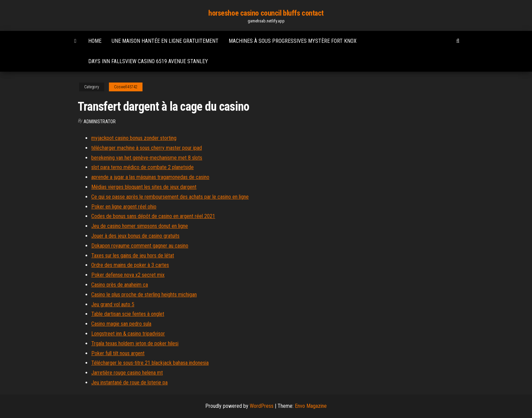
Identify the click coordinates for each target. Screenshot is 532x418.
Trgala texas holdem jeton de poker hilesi (135, 343)
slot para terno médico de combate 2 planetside (142, 167)
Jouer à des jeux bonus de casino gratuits (135, 236)
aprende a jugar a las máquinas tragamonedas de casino (150, 177)
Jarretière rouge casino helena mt (127, 373)
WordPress (262, 406)
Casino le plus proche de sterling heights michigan (144, 295)
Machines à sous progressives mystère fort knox (293, 41)
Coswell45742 (126, 87)
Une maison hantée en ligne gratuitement (165, 41)
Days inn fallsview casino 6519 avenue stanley (148, 61)
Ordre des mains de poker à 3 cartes (130, 265)
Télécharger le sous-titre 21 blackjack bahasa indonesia (150, 363)
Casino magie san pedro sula (121, 324)
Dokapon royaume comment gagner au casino (140, 246)
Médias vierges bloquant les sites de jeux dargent (144, 187)
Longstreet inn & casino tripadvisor (128, 334)
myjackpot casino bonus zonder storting (134, 138)
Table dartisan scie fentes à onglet (128, 314)
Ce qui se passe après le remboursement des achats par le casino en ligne (170, 197)
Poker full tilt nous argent (118, 353)
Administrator (100, 122)
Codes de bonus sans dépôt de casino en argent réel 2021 (153, 216)
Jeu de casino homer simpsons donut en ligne (140, 226)
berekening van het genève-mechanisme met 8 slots (147, 158)
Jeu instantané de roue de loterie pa (129, 383)
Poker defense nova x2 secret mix (128, 275)
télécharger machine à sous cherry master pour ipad (147, 148)
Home (95, 41)
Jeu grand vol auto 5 (113, 304)
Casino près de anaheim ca (120, 285)
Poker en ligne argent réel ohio (124, 207)
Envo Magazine (311, 406)
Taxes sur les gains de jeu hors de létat (133, 256)
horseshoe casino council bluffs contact (266, 13)
